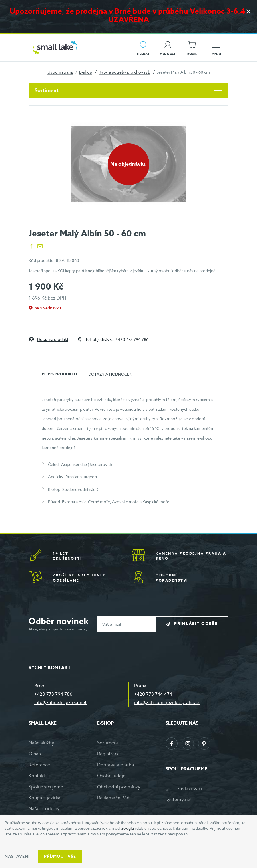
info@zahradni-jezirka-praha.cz (167, 703)
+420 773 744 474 (153, 694)
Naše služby (41, 743)
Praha (140, 686)
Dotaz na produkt (53, 340)
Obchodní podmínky (119, 787)
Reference (39, 765)
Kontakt (37, 776)
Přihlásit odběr (196, 624)
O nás (35, 754)
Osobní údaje (111, 776)
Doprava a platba (116, 765)
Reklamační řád (113, 798)
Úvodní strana (60, 72)
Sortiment (128, 90)
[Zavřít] (248, 12)
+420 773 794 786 (53, 694)
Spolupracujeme (46, 787)
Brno (39, 686)
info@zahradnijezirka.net (60, 703)
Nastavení (17, 856)
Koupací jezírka (45, 798)
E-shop (86, 72)
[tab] (59, 376)
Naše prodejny (44, 809)
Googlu (127, 828)
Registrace (108, 754)
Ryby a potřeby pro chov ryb (124, 72)
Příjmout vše (60, 856)
